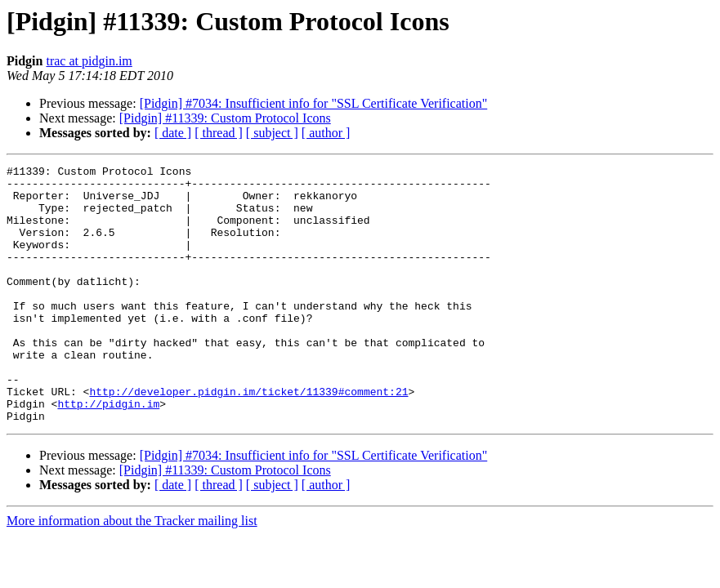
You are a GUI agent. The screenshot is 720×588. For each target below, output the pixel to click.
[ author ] (326, 133)
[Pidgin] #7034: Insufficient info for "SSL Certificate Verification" (314, 103)
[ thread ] (219, 133)
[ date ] (173, 133)
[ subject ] (272, 133)
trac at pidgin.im (89, 61)
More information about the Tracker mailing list (132, 572)
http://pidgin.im (108, 452)
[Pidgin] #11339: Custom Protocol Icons (225, 118)
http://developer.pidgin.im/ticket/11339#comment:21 (248, 438)
